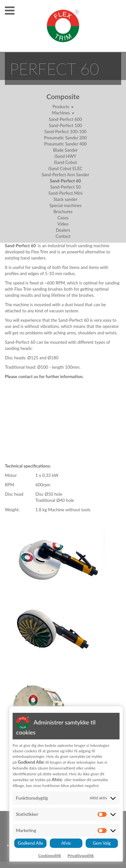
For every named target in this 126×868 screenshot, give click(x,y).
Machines (63, 113)
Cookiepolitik (50, 856)
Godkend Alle (30, 843)
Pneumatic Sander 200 (65, 138)
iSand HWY (66, 156)
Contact (63, 236)
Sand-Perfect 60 (66, 181)
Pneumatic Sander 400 (65, 144)
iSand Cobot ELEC (66, 168)
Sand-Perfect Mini (65, 193)
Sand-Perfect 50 (65, 187)
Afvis (66, 843)
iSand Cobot (65, 162)
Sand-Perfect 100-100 (65, 132)
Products (63, 107)
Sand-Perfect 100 (65, 125)
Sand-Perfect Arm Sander (66, 175)
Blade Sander (65, 150)
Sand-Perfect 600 (65, 119)
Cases (63, 218)
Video (63, 224)
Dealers (63, 230)
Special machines (65, 205)
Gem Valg (102, 843)
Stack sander (65, 199)
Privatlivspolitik (81, 856)
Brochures (63, 212)
